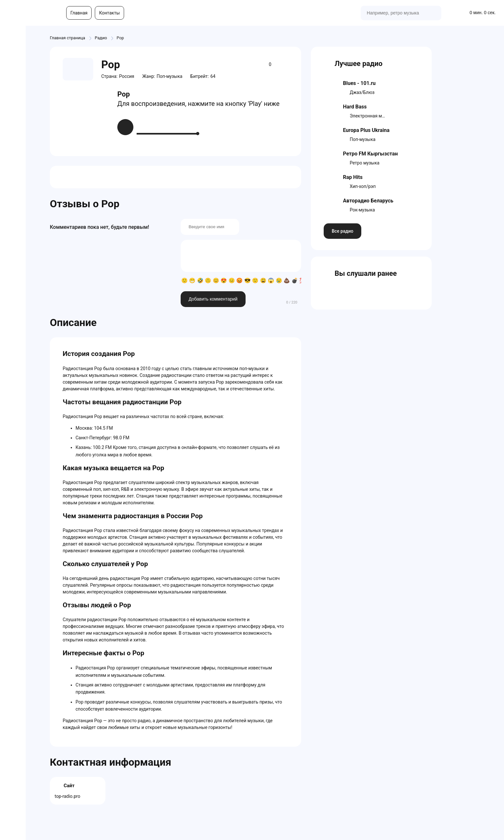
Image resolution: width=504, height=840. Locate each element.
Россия (126, 76)
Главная (79, 13)
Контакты (109, 13)
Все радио (342, 231)
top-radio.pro (67, 796)
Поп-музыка (169, 76)
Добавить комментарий (213, 299)
